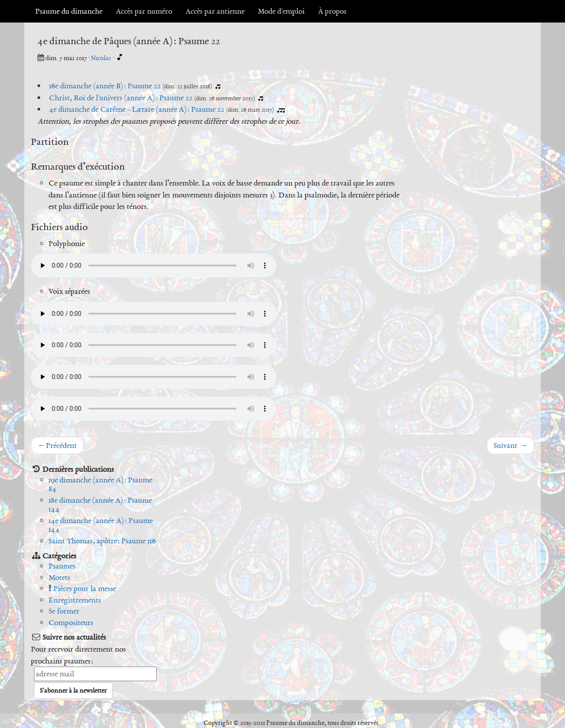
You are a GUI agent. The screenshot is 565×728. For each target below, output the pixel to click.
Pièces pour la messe (82, 588)
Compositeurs (71, 622)
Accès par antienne (215, 11)
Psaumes (62, 566)
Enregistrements (75, 600)
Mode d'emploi (281, 11)
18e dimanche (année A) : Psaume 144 (100, 505)
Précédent (57, 445)
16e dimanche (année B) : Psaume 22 (105, 86)
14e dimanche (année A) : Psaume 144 (101, 525)
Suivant (510, 445)
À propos (332, 11)
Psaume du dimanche (69, 11)
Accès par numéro (144, 11)
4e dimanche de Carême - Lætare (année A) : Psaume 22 (137, 109)
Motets (59, 577)
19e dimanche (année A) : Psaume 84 (100, 484)
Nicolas (102, 58)
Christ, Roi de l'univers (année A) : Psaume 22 (121, 98)
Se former (64, 611)
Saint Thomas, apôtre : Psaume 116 (102, 541)
